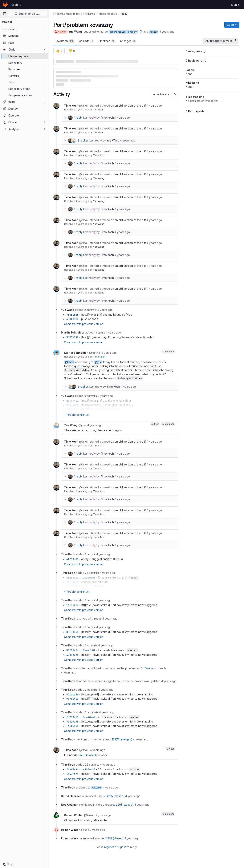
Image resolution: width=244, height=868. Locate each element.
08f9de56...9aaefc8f (81, 650)
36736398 (72, 337)
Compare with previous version (84, 324)
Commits (86, 41)
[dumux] (24, 29)
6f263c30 (72, 559)
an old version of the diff (130, 106)
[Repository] (24, 63)
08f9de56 (72, 632)
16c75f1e (72, 605)
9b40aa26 (72, 405)
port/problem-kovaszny (123, 32)
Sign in (235, 5)
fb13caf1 (72, 582)
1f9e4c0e (72, 409)
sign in (122, 847)
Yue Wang (99, 110)
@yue (98, 362)
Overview (65, 41)
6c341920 (72, 586)
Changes (128, 41)
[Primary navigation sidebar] (5, 14)
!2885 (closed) (87, 755)
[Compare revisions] (24, 95)
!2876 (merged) (122, 739)
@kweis (97, 787)
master (154, 32)
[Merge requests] (24, 56)
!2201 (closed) (124, 805)
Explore (16, 5)
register (109, 847)
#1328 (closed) (114, 838)
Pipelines (107, 41)
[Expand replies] (65, 118)
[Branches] (24, 69)
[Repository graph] (24, 89)
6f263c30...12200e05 (81, 578)
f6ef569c (72, 726)
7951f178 (72, 722)
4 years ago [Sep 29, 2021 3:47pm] (167, 32)
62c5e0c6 (72, 655)
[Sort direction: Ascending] (175, 94)
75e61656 (72, 315)
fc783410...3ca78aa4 (81, 717)
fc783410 (72, 699)
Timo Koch (107, 118)
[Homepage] (5, 5)
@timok (69, 362)
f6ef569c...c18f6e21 (81, 769)
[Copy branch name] (141, 32)
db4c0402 (72, 401)
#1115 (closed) (116, 796)
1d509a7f (72, 774)
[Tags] (24, 82)
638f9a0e (72, 319)
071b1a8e (72, 694)
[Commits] (24, 76)
